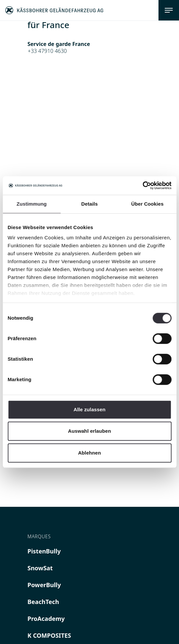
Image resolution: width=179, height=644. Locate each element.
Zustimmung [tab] (32, 204)
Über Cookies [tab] (148, 204)
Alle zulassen (89, 409)
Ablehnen (89, 453)
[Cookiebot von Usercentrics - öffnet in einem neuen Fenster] (142, 185)
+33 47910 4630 (47, 51)
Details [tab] (90, 204)
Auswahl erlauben (90, 431)
